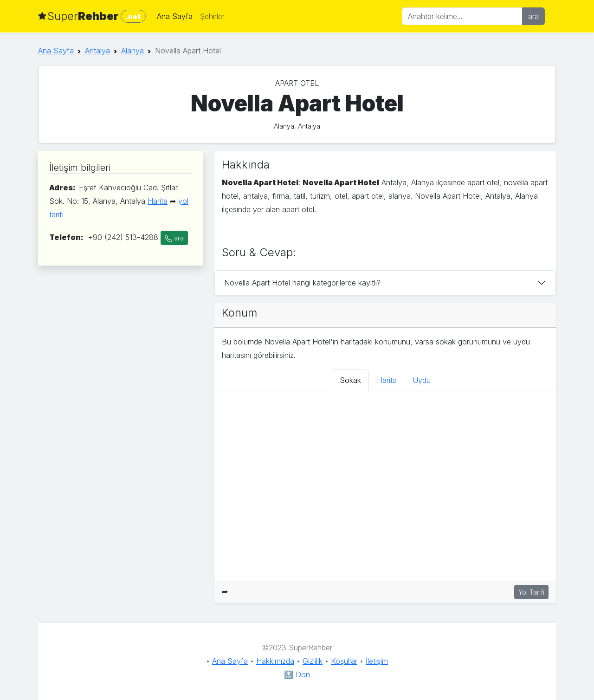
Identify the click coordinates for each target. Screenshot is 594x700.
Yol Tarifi (531, 592)
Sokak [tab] (350, 380)
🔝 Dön (297, 674)
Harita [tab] (387, 380)
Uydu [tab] (422, 380)
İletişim (377, 661)
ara (533, 16)
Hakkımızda (275, 661)
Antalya (97, 51)
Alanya (132, 51)
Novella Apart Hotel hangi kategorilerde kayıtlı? (302, 283)
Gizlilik (313, 661)
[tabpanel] (385, 486)
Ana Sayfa (175, 16)
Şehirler (212, 16)
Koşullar (344, 661)
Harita (158, 201)
